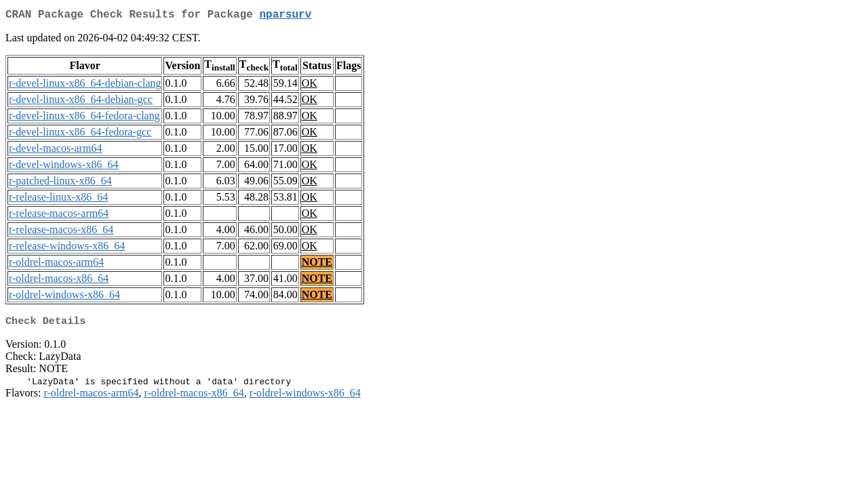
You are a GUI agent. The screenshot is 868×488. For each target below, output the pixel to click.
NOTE (317, 265)
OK (310, 86)
